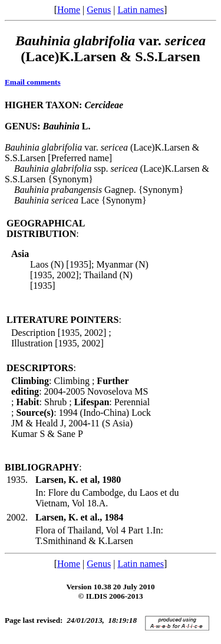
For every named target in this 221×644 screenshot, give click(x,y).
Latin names (141, 10)
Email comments (33, 82)
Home (69, 10)
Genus (99, 10)
